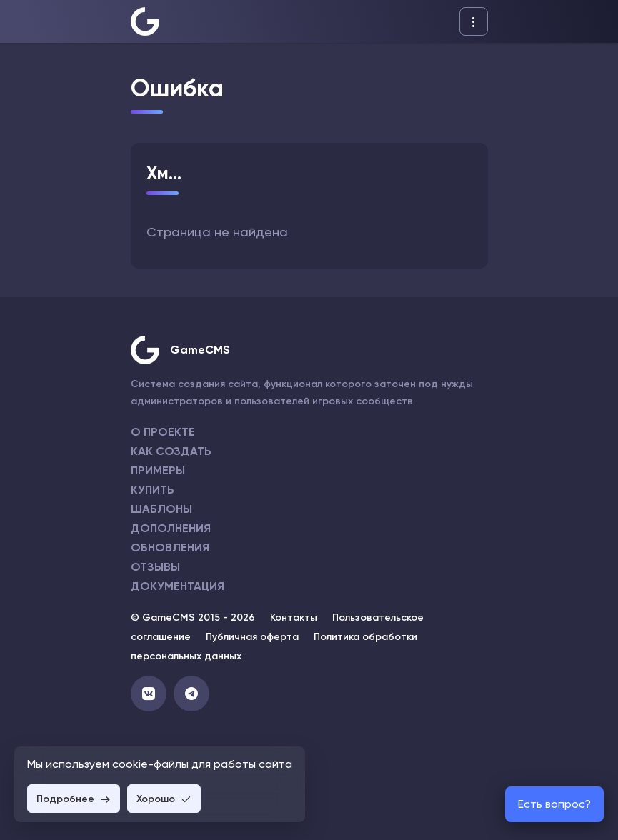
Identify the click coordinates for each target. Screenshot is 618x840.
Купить (153, 490)
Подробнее (74, 799)
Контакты (294, 617)
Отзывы (155, 567)
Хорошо (164, 799)
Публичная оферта (252, 637)
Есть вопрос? (554, 804)
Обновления (170, 547)
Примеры (158, 470)
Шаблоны (161, 509)
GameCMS (200, 350)
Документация (178, 586)
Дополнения (171, 528)
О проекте (163, 432)
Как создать (171, 451)
